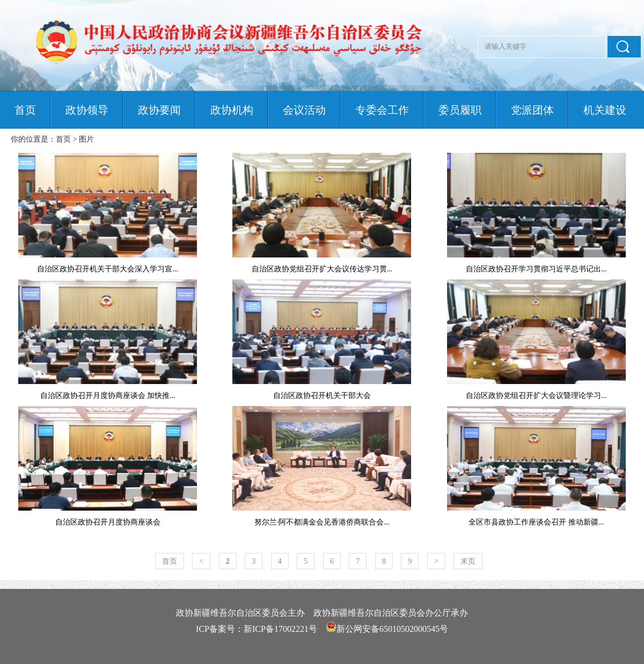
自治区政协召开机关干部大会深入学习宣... (108, 269)
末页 (468, 561)
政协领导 (87, 110)
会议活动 (304, 110)
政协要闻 (159, 110)
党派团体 (532, 110)
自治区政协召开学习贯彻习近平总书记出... (536, 269)
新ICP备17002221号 (280, 629)
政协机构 (232, 110)
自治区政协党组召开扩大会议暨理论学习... (536, 396)
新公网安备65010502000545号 (392, 629)
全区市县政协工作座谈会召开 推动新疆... (536, 522)
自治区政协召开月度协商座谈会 (108, 522)
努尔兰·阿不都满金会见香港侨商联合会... (322, 522)
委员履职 (460, 110)
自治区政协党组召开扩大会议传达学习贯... (322, 269)
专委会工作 (382, 110)
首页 (25, 110)
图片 (86, 139)
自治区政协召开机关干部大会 (322, 396)
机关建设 (605, 110)
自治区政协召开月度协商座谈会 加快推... (108, 396)
